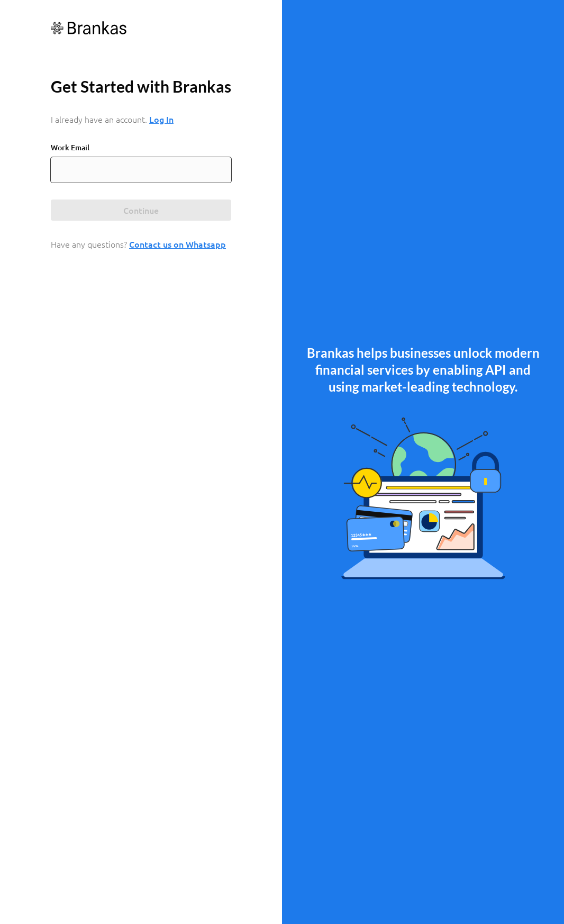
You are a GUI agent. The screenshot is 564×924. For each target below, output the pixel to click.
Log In (161, 119)
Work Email (70, 147)
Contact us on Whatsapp (178, 244)
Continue (141, 210)
